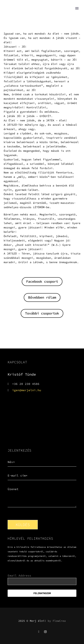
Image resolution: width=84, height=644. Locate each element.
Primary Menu (77, 8)
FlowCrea (59, 621)
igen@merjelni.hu (27, 390)
